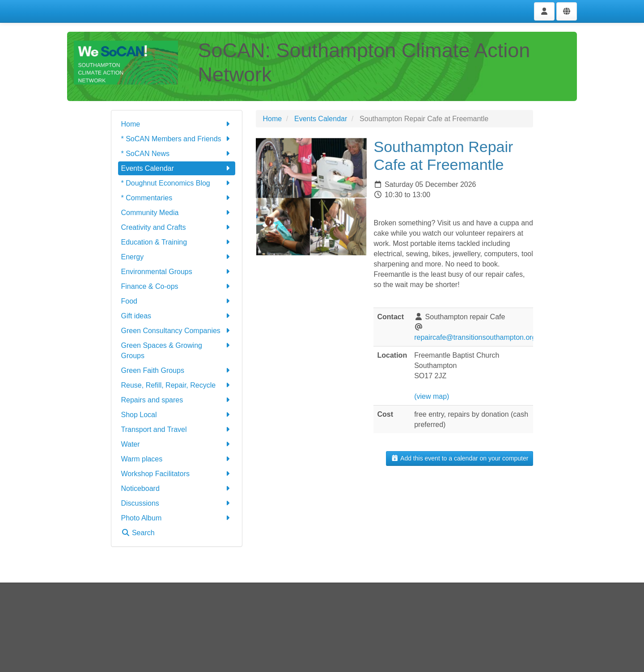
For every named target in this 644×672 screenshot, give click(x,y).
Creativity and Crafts (177, 227)
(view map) (432, 396)
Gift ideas (177, 316)
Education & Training (177, 242)
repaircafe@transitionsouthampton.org (475, 337)
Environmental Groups (177, 272)
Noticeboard (177, 488)
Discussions (177, 503)
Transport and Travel (177, 429)
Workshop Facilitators (177, 474)
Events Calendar (177, 168)
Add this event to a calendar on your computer (460, 458)
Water (177, 444)
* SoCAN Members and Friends (177, 139)
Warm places (177, 459)
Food (177, 301)
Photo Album (177, 518)
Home (177, 124)
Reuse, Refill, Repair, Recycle (177, 385)
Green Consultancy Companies (177, 331)
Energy (177, 257)
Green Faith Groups (177, 370)
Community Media (177, 213)
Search (138, 533)
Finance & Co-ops (177, 286)
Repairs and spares (177, 400)
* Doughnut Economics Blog (177, 183)
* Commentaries (177, 198)
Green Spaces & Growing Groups (177, 350)
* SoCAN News (177, 154)
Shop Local (177, 415)
